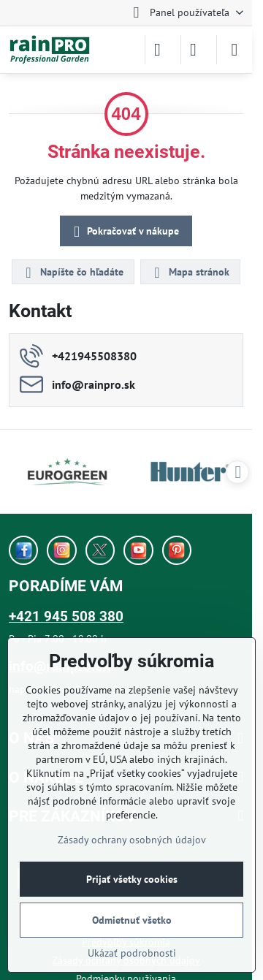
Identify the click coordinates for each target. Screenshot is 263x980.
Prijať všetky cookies (132, 879)
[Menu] (235, 50)
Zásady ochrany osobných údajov (132, 840)
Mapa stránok (190, 273)
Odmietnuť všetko (132, 920)
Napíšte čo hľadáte (72, 273)
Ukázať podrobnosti (132, 953)
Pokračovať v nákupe (124, 232)
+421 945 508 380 (66, 616)
